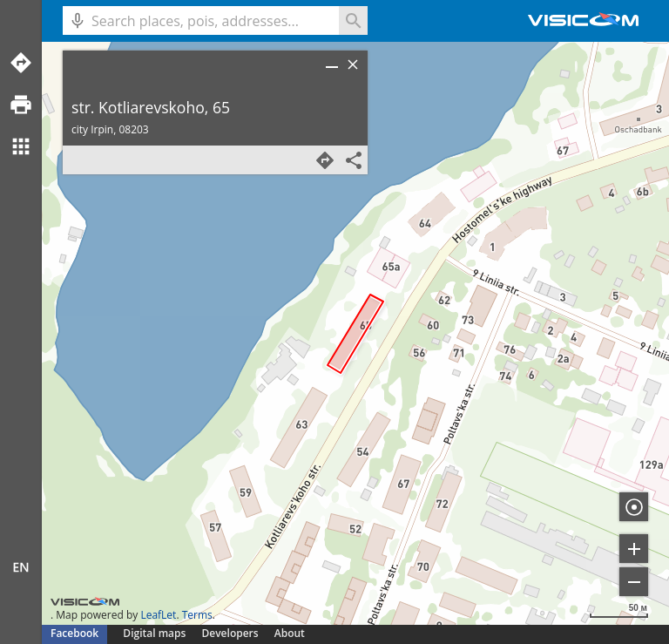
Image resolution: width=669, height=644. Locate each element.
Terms (197, 615)
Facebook (74, 633)
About (290, 633)
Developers (230, 633)
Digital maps (155, 633)
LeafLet (158, 615)
